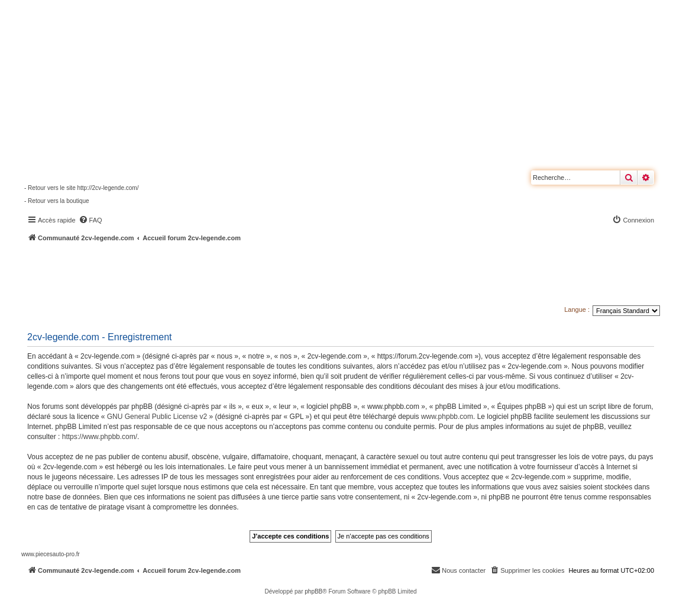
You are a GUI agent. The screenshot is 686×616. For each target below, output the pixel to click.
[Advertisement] (317, 275)
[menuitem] (90, 220)
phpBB (313, 591)
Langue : (577, 309)
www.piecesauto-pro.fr (51, 554)
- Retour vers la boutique (57, 201)
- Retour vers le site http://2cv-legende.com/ (81, 188)
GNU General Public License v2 (157, 417)
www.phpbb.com (447, 417)
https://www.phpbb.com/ (100, 437)
